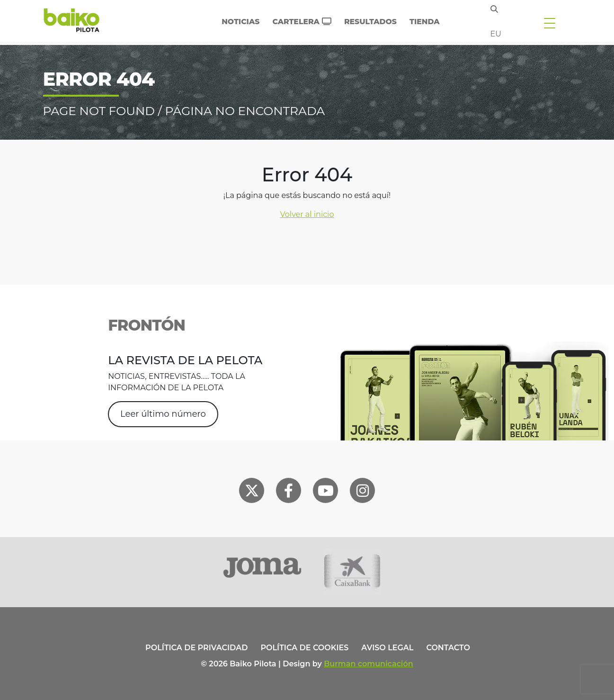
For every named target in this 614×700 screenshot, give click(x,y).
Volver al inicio (307, 214)
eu (496, 34)
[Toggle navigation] (550, 23)
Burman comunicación (369, 664)
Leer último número (163, 414)
